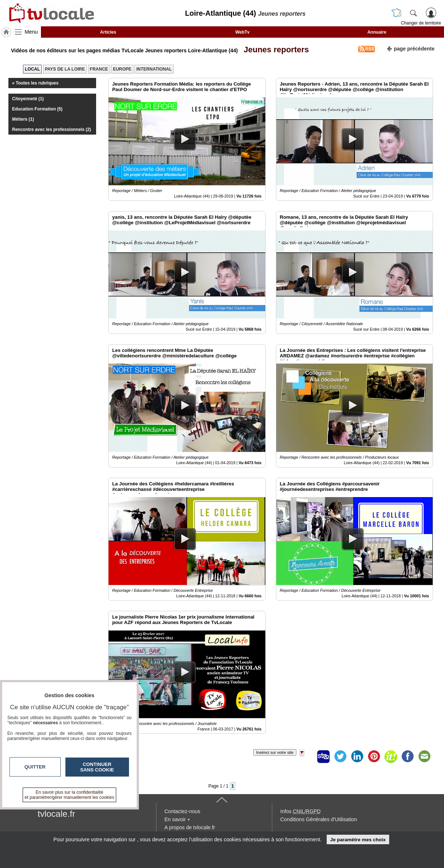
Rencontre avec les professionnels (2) (52, 129)
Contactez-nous (182, 811)
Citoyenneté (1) (28, 99)
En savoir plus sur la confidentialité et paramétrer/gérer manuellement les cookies (70, 795)
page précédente (411, 48)
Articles (108, 32)
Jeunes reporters (274, 50)
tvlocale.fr (56, 814)
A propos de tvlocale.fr (190, 827)
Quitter (35, 767)
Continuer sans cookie (97, 767)
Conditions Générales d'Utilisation (319, 819)
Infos (300, 811)
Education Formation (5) (37, 109)
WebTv (242, 32)
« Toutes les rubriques (35, 83)
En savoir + (177, 819)
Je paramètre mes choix (358, 840)
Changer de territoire (421, 23)
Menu (31, 32)
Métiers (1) (23, 119)
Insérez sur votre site (275, 752)
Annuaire (377, 32)
